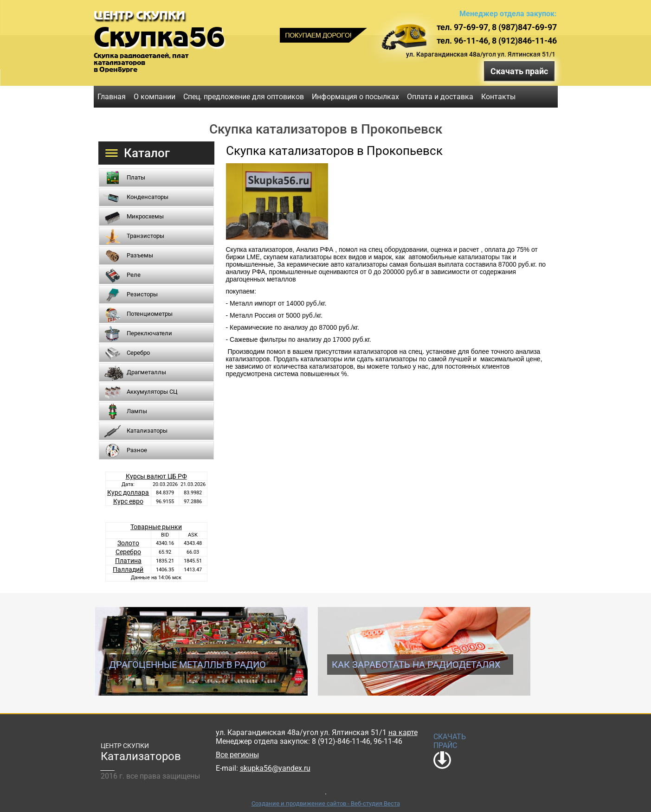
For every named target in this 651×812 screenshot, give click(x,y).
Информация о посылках (355, 97)
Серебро (138, 353)
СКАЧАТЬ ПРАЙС (450, 741)
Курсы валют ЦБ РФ (156, 476)
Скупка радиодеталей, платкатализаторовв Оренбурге (141, 63)
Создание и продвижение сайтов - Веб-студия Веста (326, 803)
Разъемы (140, 255)
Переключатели (149, 333)
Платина (128, 561)
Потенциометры (150, 314)
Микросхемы (145, 216)
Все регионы (237, 755)
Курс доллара (128, 492)
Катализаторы (147, 431)
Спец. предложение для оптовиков (244, 97)
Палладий (128, 569)
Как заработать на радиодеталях (416, 665)
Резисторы (142, 294)
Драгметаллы (146, 372)
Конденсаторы (148, 197)
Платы (136, 177)
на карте (403, 732)
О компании (155, 97)
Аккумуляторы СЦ (152, 392)
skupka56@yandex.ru (275, 768)
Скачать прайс (519, 71)
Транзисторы (145, 236)
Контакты (498, 97)
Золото (128, 543)
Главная (112, 97)
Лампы (137, 411)
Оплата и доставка (440, 97)
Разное (137, 450)
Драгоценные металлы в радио (187, 665)
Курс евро (128, 501)
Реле (134, 275)
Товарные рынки (156, 527)
